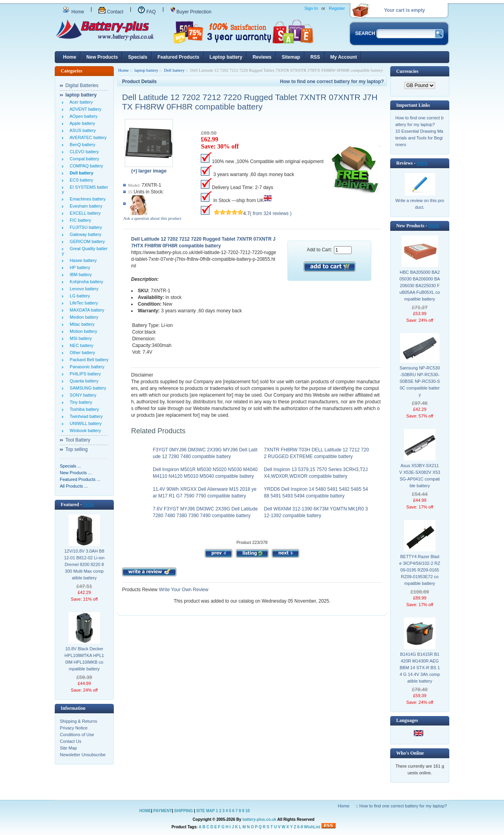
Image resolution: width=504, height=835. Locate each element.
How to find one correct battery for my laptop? (332, 82)
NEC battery (80, 345)
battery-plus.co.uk (259, 819)
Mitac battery (81, 324)
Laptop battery (226, 57)
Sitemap (291, 57)
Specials (138, 57)
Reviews (262, 57)
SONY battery (82, 395)
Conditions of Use (77, 735)
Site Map (68, 748)
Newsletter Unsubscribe (83, 755)
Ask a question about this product (152, 218)
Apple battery (81, 123)
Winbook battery (84, 430)
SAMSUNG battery (87, 388)
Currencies (407, 71)
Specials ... (70, 466)
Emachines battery (86, 199)
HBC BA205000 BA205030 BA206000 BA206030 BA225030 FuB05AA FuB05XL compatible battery (420, 286)
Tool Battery (78, 440)
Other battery (81, 353)
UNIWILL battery (84, 423)
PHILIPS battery (84, 374)
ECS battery (80, 180)
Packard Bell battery (88, 360)
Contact (111, 12)
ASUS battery (82, 130)
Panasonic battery (86, 367)
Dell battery (174, 70)
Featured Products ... (80, 479)
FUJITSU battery (85, 227)
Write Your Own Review (183, 590)
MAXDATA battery (86, 310)
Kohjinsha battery (85, 282)
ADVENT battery (84, 109)
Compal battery (83, 159)
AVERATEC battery (87, 137)
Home (73, 12)
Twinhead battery (85, 416)
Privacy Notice (74, 728)
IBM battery (80, 275)
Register (337, 8)
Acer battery (80, 102)
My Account (344, 57)
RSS (315, 57)
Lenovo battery (83, 289)
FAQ (147, 12)
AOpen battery (82, 116)
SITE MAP (205, 811)
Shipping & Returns (79, 721)
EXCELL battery (84, 213)
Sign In (311, 8)
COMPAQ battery (85, 166)
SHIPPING (183, 811)
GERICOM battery (86, 241)
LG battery (79, 296)
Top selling (77, 449)
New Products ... (76, 473)
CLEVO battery (83, 152)
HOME (145, 811)
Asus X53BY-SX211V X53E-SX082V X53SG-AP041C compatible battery (420, 476)
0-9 (300, 827)
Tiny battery (80, 402)
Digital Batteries (82, 85)
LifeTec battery (83, 303)
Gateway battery (84, 234)
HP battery (79, 267)
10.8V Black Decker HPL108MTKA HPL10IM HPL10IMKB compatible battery (84, 659)
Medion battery (83, 317)
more (88, 505)
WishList (312, 827)
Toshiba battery (83, 409)
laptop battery (146, 70)
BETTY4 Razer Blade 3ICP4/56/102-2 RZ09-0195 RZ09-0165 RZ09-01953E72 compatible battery (420, 570)
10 (247, 811)
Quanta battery (83, 381)
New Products (102, 57)
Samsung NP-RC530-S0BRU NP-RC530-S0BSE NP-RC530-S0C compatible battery (420, 381)
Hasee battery (82, 260)
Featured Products (178, 57)
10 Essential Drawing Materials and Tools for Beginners (419, 138)
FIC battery (79, 220)
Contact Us (70, 741)
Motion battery (82, 331)
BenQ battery (81, 145)
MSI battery (80, 338)
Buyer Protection (191, 12)
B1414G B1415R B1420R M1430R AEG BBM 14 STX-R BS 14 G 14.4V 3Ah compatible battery (420, 668)
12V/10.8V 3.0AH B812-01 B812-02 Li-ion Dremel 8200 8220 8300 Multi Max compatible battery (84, 564)
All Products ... (74, 486)
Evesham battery (85, 206)
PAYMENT (162, 811)
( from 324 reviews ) (271, 213)
